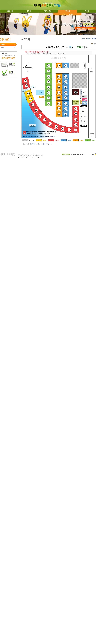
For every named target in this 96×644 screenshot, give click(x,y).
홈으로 (83, 39)
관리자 (94, 44)
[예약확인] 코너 (35, 144)
